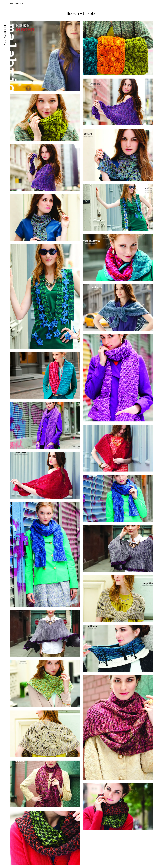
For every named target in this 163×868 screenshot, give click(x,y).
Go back (21, 3)
